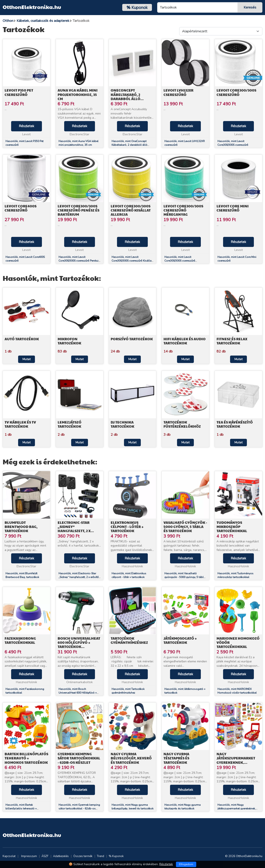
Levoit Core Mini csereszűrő (233, 208)
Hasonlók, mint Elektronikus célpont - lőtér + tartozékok (129, 575)
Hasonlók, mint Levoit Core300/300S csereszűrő (233, 143)
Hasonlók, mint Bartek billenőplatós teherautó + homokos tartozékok (21, 809)
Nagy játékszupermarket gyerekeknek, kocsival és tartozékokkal (236, 762)
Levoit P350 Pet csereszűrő (19, 92)
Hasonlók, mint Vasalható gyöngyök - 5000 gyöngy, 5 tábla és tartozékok (185, 577)
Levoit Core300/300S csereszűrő (236, 92)
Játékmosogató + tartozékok (180, 640)
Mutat (27, 359)
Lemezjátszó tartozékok (70, 424)
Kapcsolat (9, 856)
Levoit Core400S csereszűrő (21, 208)
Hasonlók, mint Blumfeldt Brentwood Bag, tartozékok (22, 575)
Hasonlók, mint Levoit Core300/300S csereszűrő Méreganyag (180, 261)
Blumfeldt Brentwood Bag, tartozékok (21, 527)
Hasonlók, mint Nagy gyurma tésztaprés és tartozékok (182, 807)
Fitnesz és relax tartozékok (232, 341)
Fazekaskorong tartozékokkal (20, 640)
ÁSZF (45, 856)
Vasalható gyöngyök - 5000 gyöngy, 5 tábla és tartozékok (185, 527)
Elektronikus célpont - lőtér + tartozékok (127, 527)
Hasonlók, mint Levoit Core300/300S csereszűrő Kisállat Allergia (132, 261)
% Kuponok (116, 856)
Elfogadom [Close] (186, 864)
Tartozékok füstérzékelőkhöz (182, 424)
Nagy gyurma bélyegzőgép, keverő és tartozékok (131, 758)
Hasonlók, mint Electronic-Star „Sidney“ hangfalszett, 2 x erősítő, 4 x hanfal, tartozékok (79, 577)
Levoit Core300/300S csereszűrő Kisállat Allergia (131, 210)
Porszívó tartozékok (132, 339)
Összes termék (83, 856)
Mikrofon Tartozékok (69, 341)
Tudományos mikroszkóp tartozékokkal (232, 527)
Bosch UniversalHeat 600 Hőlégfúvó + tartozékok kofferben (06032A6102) (79, 647)
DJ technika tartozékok (122, 424)
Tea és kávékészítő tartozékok (235, 424)
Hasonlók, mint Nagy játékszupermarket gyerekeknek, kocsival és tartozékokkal (237, 809)
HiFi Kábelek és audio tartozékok (185, 341)
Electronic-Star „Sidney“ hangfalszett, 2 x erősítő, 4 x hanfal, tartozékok (77, 531)
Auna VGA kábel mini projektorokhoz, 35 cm (78, 94)
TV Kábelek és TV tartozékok (20, 424)
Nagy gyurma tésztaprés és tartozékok (176, 758)
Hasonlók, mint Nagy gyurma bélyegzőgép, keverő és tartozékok (132, 807)
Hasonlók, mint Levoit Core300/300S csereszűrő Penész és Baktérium (78, 261)
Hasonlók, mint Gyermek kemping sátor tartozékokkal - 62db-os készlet (79, 809)
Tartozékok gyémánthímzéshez (129, 640)
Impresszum (29, 856)
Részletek (27, 126)
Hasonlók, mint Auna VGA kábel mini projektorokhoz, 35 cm (78, 143)
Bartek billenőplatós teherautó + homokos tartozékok (26, 758)
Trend (101, 856)
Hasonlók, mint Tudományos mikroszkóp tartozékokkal (235, 575)
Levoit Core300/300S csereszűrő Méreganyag (183, 210)
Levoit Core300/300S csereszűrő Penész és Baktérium (78, 210)
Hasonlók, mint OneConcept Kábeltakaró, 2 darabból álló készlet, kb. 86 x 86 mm (129, 145)
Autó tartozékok (22, 339)
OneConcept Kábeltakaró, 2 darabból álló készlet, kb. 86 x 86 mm (132, 96)
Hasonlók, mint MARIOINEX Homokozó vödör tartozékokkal (237, 691)
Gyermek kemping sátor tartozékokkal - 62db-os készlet (79, 758)
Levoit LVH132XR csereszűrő (178, 92)
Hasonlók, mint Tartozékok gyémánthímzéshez (128, 691)
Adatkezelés (61, 856)
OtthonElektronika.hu (32, 7)
